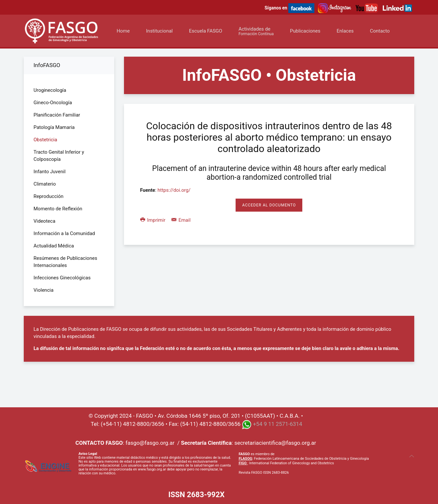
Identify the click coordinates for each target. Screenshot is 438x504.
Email (181, 220)
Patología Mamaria (54, 127)
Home (123, 31)
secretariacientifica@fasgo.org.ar (275, 443)
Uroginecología (50, 90)
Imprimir (153, 220)
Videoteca (44, 221)
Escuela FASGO (206, 31)
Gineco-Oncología (53, 103)
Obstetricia (45, 140)
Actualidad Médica (54, 246)
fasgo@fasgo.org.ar (150, 443)
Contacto (380, 31)
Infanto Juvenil (49, 172)
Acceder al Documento (269, 205)
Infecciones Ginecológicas (62, 278)
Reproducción (48, 196)
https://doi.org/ (174, 190)
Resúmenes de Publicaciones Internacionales (65, 262)
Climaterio (45, 184)
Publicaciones (305, 31)
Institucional (159, 31)
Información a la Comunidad (64, 233)
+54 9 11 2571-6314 (277, 424)
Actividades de (256, 31)
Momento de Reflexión (58, 209)
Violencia (43, 290)
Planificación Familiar (57, 115)
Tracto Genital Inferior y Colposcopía (59, 156)
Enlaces (345, 31)
